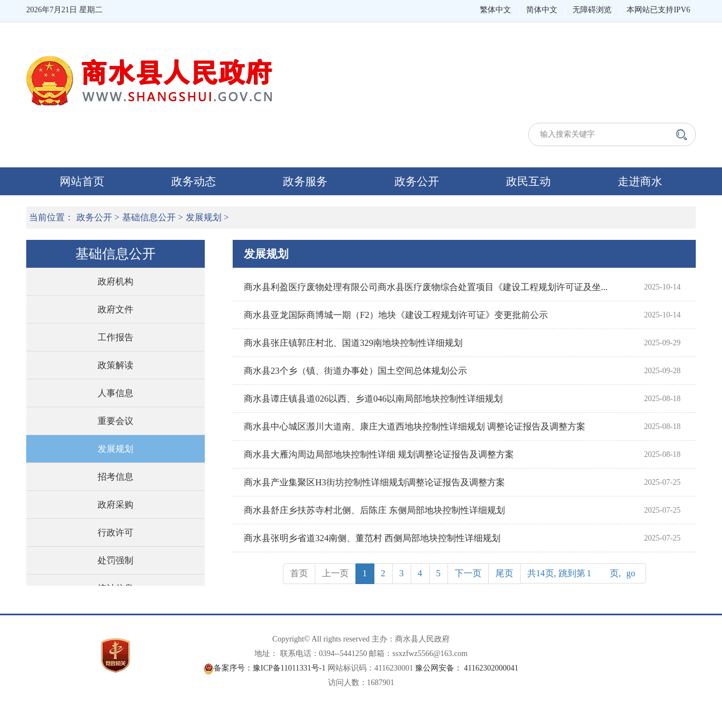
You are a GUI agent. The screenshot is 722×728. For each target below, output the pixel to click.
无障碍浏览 (592, 10)
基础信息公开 (149, 217)
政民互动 (528, 181)
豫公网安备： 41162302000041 (467, 668)
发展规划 (204, 217)
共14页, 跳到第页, (583, 573)
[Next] (468, 574)
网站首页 (82, 181)
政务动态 (194, 181)
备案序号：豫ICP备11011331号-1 (269, 668)
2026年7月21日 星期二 (64, 10)
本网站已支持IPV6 (658, 10)
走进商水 (640, 181)
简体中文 (542, 10)
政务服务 (305, 181)
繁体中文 (495, 10)
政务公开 (417, 181)
